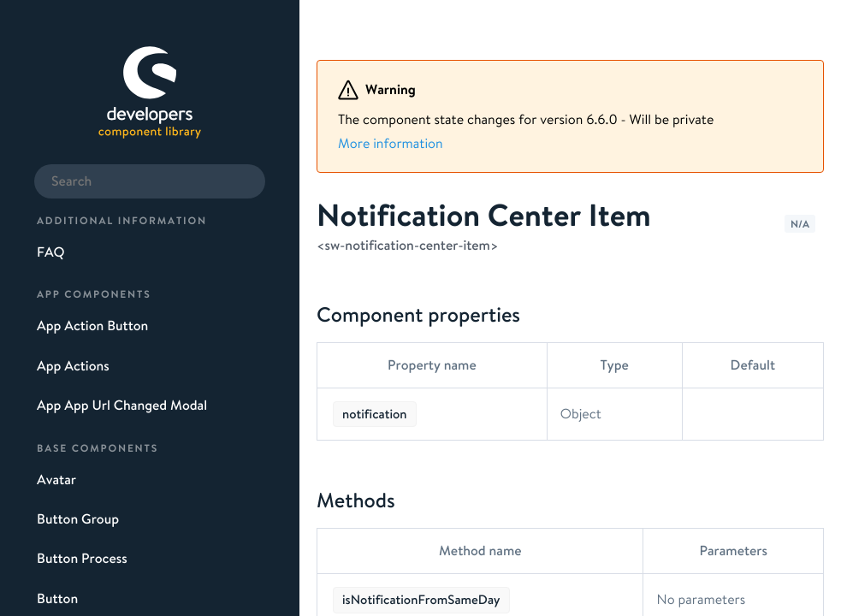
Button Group (78, 519)
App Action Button (92, 326)
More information (391, 144)
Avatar (56, 480)
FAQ (51, 252)
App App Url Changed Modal (122, 406)
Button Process (82, 559)
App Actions (73, 366)
